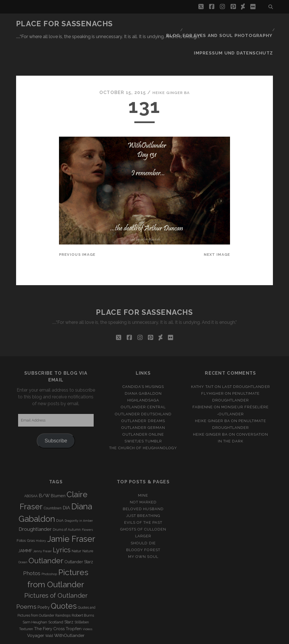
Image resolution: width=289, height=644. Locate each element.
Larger (143, 509)
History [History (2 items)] (41, 513)
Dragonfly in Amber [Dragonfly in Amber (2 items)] (79, 493)
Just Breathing (143, 488)
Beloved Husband (143, 482)
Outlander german (143, 400)
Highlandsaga (143, 373)
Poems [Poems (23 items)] (26, 579)
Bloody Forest (143, 522)
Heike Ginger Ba (171, 65)
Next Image (217, 227)
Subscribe (56, 413)
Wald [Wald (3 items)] (49, 608)
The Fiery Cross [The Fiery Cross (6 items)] (49, 601)
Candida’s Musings (143, 359)
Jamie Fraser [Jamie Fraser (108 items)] (71, 511)
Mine (143, 468)
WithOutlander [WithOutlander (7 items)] (69, 608)
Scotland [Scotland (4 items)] (56, 595)
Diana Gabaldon (143, 366)
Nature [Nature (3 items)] (88, 523)
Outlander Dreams (143, 393)
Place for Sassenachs (64, 24)
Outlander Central (143, 380)
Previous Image (77, 227)
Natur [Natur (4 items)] (76, 523)
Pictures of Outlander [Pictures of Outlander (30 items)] (56, 568)
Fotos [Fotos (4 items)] (21, 513)
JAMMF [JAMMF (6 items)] (25, 523)
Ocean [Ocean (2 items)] (23, 534)
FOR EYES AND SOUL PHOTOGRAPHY (232, 24)
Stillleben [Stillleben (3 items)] (82, 595)
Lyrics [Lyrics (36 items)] (62, 522)
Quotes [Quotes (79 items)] (64, 578)
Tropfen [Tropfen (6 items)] (74, 601)
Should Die (143, 515)
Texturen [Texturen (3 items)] (26, 602)
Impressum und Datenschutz (239, 31)
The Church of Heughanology (143, 420)
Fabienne (203, 380)
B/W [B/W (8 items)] (44, 468)
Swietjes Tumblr (143, 413)
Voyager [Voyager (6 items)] (36, 608)
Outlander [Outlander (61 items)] (46, 533)
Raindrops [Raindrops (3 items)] (63, 588)
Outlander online (143, 407)
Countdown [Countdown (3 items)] (53, 481)
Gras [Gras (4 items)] (31, 513)
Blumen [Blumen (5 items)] (58, 468)
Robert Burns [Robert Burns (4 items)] (83, 588)
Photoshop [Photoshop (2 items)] (49, 546)
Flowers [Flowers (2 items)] (87, 502)
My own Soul (143, 529)
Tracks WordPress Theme (121, 638)
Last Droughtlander (246, 359)
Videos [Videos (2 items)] (87, 602)
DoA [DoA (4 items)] (60, 493)
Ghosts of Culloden (143, 502)
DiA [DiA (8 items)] (66, 480)
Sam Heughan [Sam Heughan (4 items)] (35, 595)
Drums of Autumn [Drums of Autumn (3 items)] (67, 502)
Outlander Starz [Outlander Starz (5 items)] (79, 534)
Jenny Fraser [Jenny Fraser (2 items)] (42, 523)
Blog (181, 24)
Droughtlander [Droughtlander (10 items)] (35, 501)
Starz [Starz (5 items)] (69, 595)
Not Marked (143, 474)
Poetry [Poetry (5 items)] (44, 580)
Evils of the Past (143, 495)
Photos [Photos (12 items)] (32, 546)
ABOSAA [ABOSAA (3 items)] (31, 468)
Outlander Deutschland (143, 386)
